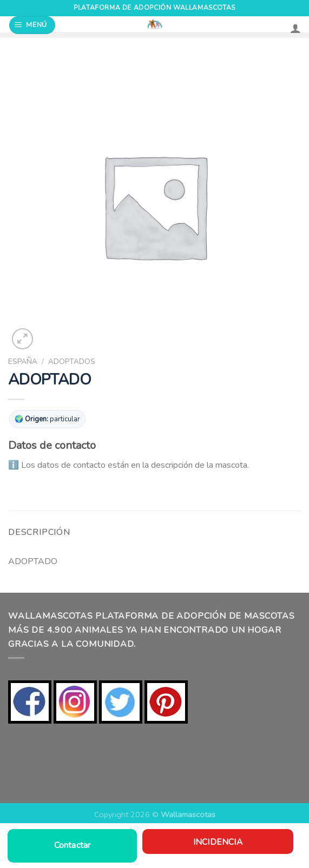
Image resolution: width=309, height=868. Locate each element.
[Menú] (32, 25)
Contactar (73, 845)
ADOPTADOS (72, 362)
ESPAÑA (23, 362)
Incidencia (218, 842)
